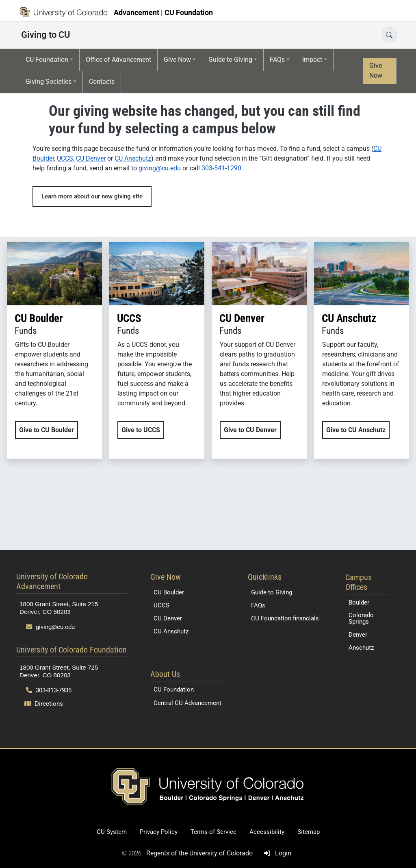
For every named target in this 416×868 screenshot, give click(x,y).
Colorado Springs (361, 618)
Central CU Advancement (187, 703)
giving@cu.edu (160, 168)
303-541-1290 (221, 168)
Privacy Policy (159, 832)
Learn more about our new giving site (92, 196)
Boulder (359, 603)
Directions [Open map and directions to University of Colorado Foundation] (44, 704)
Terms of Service (213, 832)
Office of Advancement (118, 60)
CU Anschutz (133, 158)
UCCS (65, 158)
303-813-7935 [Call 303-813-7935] (49, 690)
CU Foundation (47, 60)
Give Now (177, 60)
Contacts (102, 82)
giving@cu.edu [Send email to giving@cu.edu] (50, 627)
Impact (312, 60)
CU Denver (91, 158)
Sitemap (309, 832)
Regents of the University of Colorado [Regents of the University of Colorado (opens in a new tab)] (200, 853)
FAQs (277, 60)
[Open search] (389, 35)
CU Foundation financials (285, 618)
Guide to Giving (230, 60)
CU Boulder (169, 592)
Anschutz (361, 648)
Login (276, 853)
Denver (358, 635)
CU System (112, 832)
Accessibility (267, 832)
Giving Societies (49, 82)
